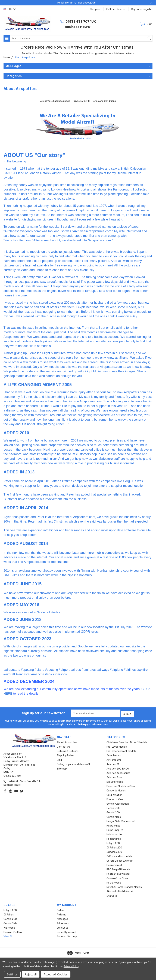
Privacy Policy (71, 966)
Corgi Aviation (114, 794)
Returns (61, 913)
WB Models (9, 927)
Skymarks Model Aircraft (121, 890)
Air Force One (114, 759)
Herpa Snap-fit (115, 829)
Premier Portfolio (13, 931)
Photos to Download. (118, 873)
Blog (59, 759)
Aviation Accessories (118, 772)
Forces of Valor (115, 798)
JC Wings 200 (114, 846)
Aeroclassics (114, 754)
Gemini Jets (113, 807)
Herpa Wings (113, 825)
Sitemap (62, 767)
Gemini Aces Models (118, 803)
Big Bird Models (115, 781)
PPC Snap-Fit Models (118, 868)
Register (148, 9)
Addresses (63, 922)
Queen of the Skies (117, 877)
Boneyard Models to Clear (121, 785)
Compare (95, 9)
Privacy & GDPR (81, 101)
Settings (12, 974)
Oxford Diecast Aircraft (120, 860)
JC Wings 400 (114, 851)
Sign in (135, 9)
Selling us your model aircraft (74, 763)
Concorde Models (116, 789)
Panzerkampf (114, 864)
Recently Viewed (66, 931)
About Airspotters (67, 741)
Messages (62, 918)
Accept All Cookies (56, 974)
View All (8, 935)
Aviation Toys (114, 776)
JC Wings (9, 913)
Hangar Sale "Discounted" (121, 820)
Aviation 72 (113, 763)
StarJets (112, 895)
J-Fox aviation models (119, 855)
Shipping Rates (65, 754)
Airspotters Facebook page (55, 101)
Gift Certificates (116, 9)
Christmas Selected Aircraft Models (127, 741)
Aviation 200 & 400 (118, 767)
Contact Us (63, 746)
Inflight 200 (113, 842)
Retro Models (114, 882)
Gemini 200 (113, 811)
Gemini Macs (114, 816)
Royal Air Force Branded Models (124, 886)
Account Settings (67, 935)
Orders (61, 909)
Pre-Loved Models (117, 746)
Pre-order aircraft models (121, 750)
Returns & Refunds (68, 750)
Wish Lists (62, 927)
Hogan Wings (114, 838)
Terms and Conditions (104, 101)
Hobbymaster (114, 833)
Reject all (31, 974)
